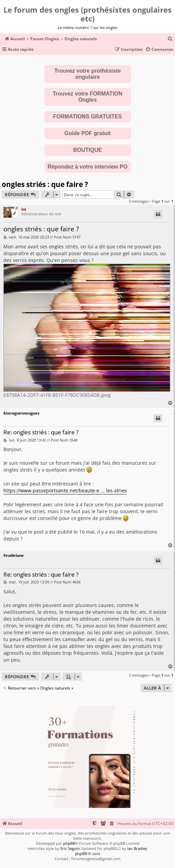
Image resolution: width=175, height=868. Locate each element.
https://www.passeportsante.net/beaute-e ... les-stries (65, 490)
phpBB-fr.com (87, 853)
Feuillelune (14, 555)
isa (24, 209)
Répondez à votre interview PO (87, 167)
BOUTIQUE (87, 150)
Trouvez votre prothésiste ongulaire (87, 74)
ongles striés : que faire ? (45, 184)
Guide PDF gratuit (88, 133)
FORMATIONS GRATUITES (87, 117)
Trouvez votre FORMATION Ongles (87, 97)
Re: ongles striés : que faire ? (41, 432)
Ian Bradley (137, 848)
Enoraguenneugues (21, 413)
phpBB (69, 843)
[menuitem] (170, 39)
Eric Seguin (70, 848)
